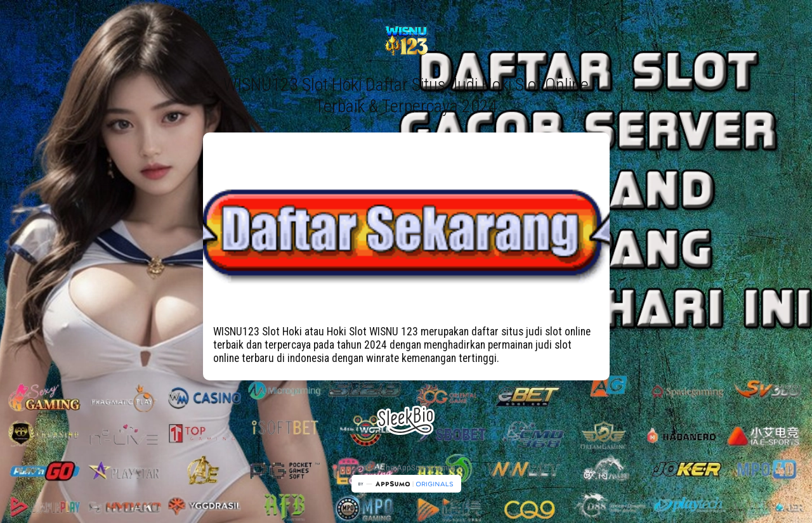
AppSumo (415, 468)
